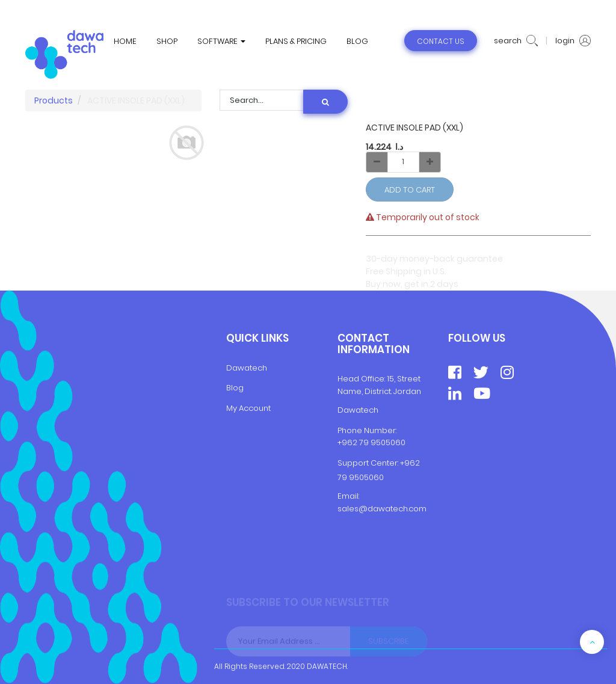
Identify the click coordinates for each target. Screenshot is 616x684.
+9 (405, 463)
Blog (235, 388)
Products (54, 100)
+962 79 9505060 (371, 442)
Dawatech (247, 368)
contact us (441, 41)
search (516, 41)
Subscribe (389, 645)
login (573, 41)
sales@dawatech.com (382, 509)
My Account (248, 408)
